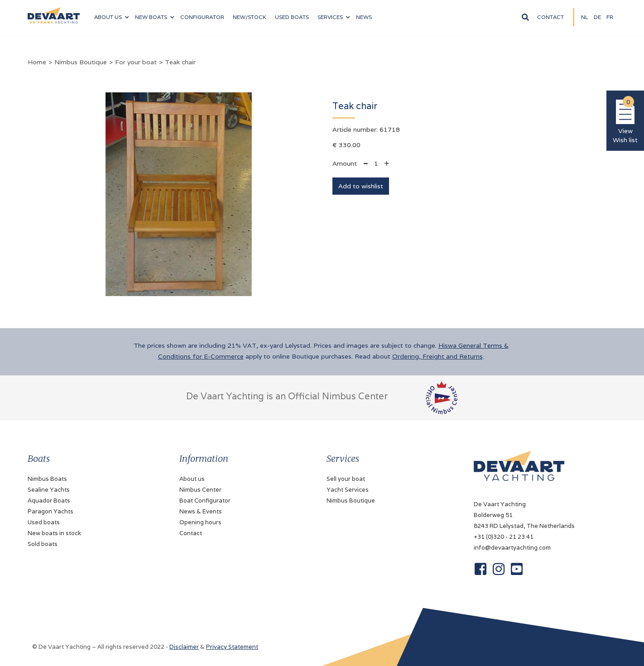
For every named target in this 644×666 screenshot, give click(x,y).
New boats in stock (54, 533)
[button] (111, 17)
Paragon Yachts (50, 511)
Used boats (292, 17)
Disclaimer (184, 647)
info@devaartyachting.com (512, 548)
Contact (550, 17)
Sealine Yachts (49, 490)
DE (597, 17)
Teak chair (180, 62)
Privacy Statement (232, 647)
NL (585, 17)
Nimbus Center (200, 490)
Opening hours (200, 522)
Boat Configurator (205, 501)
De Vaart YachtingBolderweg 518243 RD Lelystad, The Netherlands (524, 515)
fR (610, 17)
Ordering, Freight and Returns (437, 356)
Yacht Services (348, 490)
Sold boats (43, 544)
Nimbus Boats (47, 479)
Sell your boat (346, 479)
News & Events (201, 511)
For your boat (136, 62)
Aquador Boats (49, 501)
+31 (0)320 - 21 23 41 (504, 537)
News (364, 17)
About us (192, 479)
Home (37, 62)
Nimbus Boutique (81, 62)
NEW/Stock (250, 17)
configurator (202, 17)
